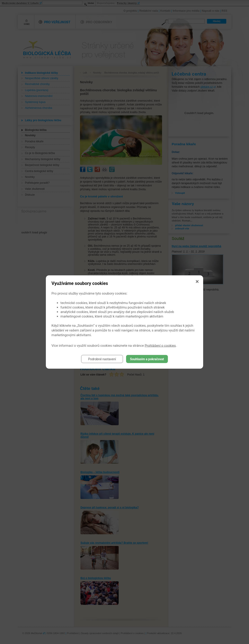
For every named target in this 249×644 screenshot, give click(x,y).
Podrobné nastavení (102, 359)
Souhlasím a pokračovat (147, 359)
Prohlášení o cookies (160, 346)
